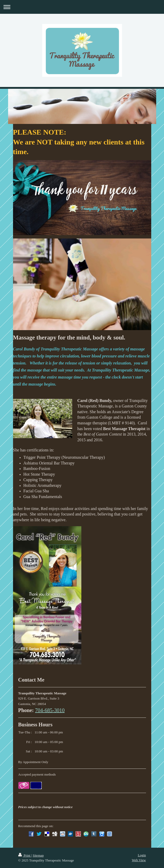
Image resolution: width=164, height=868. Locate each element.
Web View (139, 860)
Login (142, 855)
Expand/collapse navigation (82, 7)
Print (25, 855)
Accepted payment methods (37, 774)
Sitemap (38, 855)
